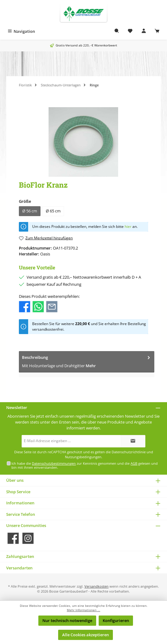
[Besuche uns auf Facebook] (13, 538)
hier (128, 226)
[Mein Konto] (144, 31)
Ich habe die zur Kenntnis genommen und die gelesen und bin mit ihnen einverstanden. (85, 465)
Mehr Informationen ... (83, 610)
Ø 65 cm (53, 211)
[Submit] (133, 441)
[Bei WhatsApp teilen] (38, 306)
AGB (134, 463)
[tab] (87, 362)
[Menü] (21, 31)
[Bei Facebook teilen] (25, 306)
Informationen (20, 503)
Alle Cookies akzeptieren (86, 635)
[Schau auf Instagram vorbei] (28, 538)
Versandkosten (96, 586)
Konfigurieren (116, 620)
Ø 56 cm (30, 211)
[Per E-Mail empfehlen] (52, 306)
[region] (83, 142)
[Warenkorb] (157, 31)
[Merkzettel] (130, 31)
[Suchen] (117, 31)
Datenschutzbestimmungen (54, 463)
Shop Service (18, 492)
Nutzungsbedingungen (83, 457)
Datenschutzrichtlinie (129, 452)
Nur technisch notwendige (67, 620)
